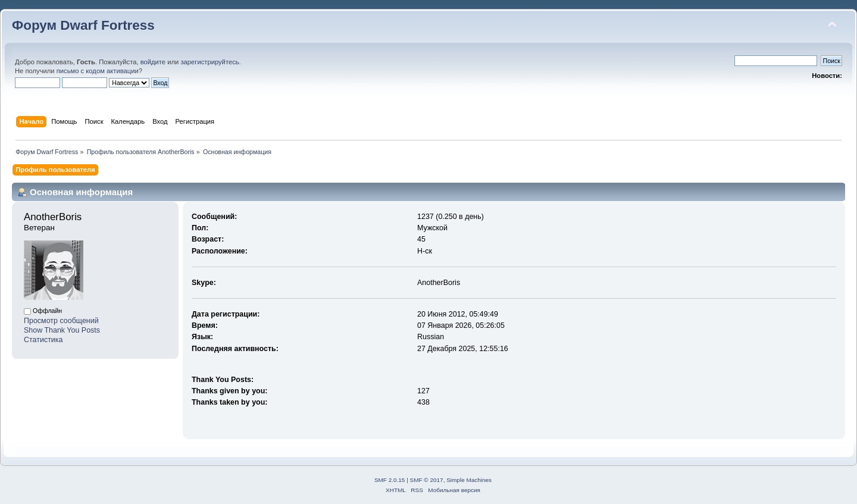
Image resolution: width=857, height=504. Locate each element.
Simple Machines (469, 480)
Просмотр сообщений (61, 321)
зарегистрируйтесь (209, 62)
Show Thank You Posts (62, 330)
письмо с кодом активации (98, 71)
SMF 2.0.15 (390, 480)
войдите (153, 62)
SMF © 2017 (427, 480)
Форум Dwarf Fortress (83, 25)
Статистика (43, 340)
